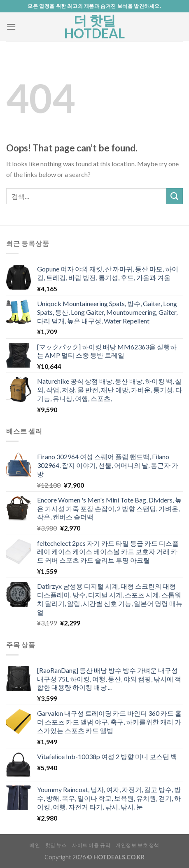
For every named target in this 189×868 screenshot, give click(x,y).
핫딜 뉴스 (56, 845)
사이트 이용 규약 (91, 845)
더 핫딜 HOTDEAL (94, 27)
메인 (35, 845)
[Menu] (11, 27)
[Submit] (175, 196)
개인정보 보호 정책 (138, 845)
